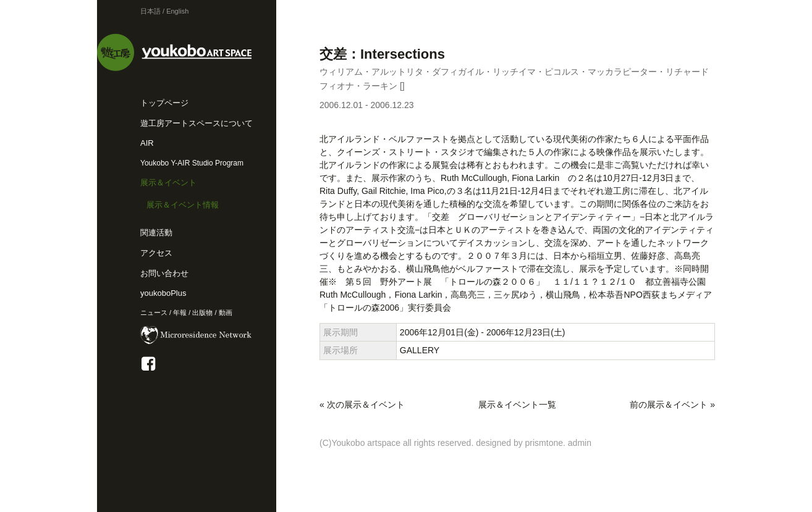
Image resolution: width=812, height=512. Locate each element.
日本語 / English (164, 11)
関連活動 (156, 233)
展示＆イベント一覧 (517, 405)
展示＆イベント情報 (183, 205)
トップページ (164, 103)
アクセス (156, 253)
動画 (226, 313)
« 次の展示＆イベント (362, 405)
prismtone (544, 443)
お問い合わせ (164, 273)
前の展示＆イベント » (672, 405)
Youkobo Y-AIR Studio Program (192, 163)
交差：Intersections (382, 54)
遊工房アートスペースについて (197, 123)
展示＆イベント (168, 183)
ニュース (154, 313)
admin (580, 443)
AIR (147, 143)
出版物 (202, 313)
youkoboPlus (163, 293)
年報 (180, 313)
